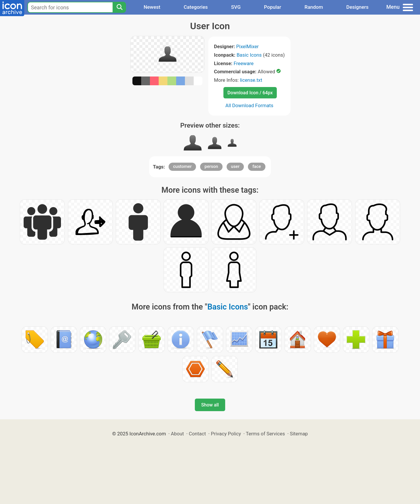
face (257, 166)
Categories (196, 7)
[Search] (119, 7)
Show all (210, 405)
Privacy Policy (226, 434)
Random (314, 7)
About (177, 434)
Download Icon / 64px (250, 93)
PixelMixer (247, 46)
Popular (273, 7)
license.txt (251, 80)
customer (182, 166)
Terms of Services (265, 434)
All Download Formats (250, 105)
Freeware (244, 63)
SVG (236, 7)
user (235, 166)
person (211, 166)
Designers (357, 7)
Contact (197, 434)
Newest (152, 7)
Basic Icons (249, 55)
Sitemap (299, 434)
